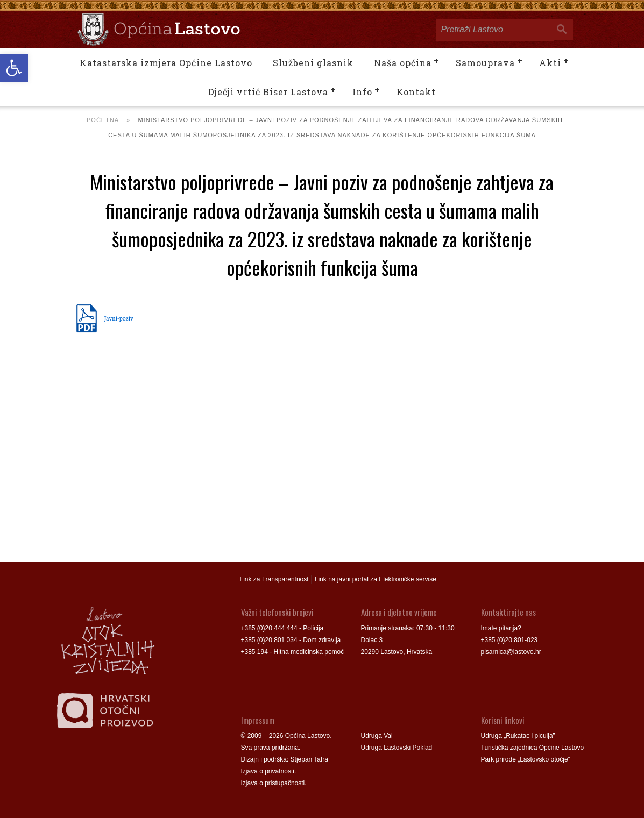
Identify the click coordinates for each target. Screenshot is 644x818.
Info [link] (362, 92)
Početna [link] (103, 120)
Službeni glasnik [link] (313, 63)
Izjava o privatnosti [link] (268, 771)
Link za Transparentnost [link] (274, 579)
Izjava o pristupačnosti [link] (273, 783)
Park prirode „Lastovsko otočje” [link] (526, 759)
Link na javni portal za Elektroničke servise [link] (376, 579)
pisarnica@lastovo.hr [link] (511, 652)
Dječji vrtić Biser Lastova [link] (268, 92)
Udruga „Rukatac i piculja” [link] (518, 736)
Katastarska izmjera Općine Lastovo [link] (166, 63)
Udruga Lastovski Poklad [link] (397, 748)
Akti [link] (550, 63)
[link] (14, 68)
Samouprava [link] (485, 63)
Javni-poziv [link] (119, 318)
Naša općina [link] (403, 63)
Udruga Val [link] (377, 736)
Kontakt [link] (416, 92)
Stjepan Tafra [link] (310, 759)
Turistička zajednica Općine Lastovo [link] (533, 748)
